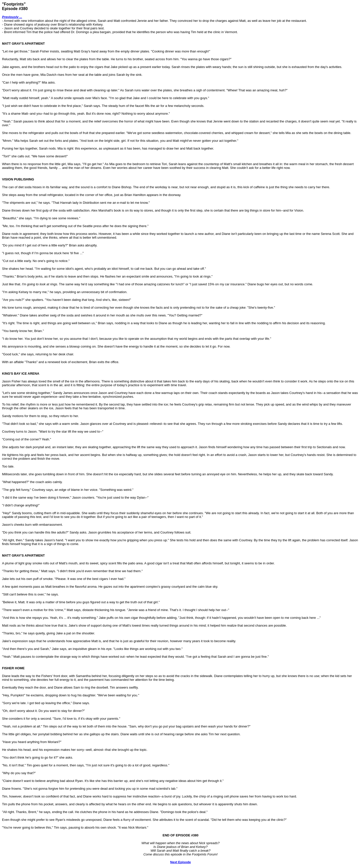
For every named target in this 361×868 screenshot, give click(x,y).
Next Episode (180, 862)
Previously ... (12, 17)
